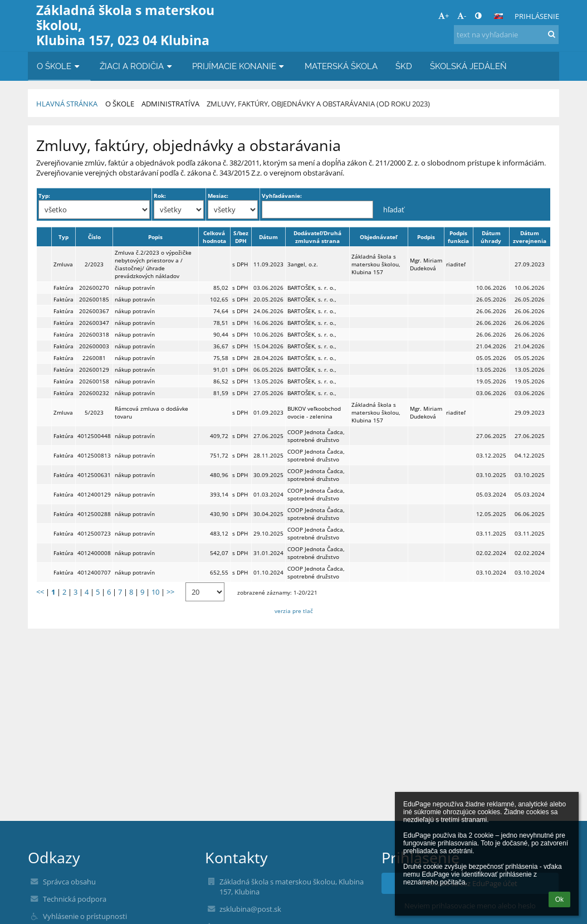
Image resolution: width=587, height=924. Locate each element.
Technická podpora (75, 899)
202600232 (94, 393)
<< (40, 592)
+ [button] (444, 16)
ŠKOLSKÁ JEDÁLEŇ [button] (468, 66)
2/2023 (94, 264)
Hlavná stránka (67, 104)
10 (155, 592)
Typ (63, 237)
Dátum (268, 237)
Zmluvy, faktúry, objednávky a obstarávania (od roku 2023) (318, 104)
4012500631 (94, 475)
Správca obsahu (69, 882)
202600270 (94, 288)
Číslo (94, 237)
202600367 (94, 311)
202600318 (94, 334)
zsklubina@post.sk (250, 909)
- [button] (462, 16)
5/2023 (94, 412)
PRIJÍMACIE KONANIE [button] (239, 66)
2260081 (94, 358)
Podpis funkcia (458, 237)
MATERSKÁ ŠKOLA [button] (341, 66)
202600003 (94, 346)
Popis (155, 237)
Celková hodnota (214, 237)
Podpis (426, 237)
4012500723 (94, 533)
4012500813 (94, 455)
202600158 (94, 381)
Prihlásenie (537, 16)
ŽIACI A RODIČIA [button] (137, 66)
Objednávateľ (378, 237)
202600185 (94, 299)
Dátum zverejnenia (530, 237)
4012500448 (94, 436)
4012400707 (94, 572)
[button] (498, 16)
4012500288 (94, 514)
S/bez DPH (241, 237)
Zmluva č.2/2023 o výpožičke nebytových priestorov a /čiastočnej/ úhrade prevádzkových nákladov (153, 264)
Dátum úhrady (491, 237)
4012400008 (94, 553)
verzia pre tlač (294, 611)
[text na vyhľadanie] (506, 35)
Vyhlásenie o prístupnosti (85, 916)
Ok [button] (559, 899)
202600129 (94, 369)
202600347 (94, 323)
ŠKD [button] (404, 66)
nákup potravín (135, 288)
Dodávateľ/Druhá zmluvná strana (317, 237)
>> (170, 592)
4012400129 (94, 494)
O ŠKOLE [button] (59, 66)
